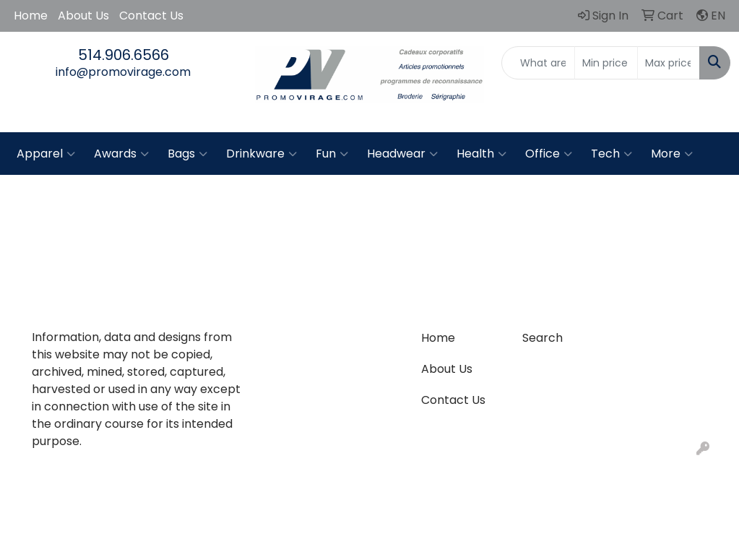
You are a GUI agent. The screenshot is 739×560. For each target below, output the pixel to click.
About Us (83, 16)
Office (549, 154)
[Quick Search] (538, 63)
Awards (121, 154)
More (672, 154)
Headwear (402, 154)
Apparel (46, 154)
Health (481, 154)
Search (543, 338)
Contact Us (151, 16)
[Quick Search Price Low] (606, 63)
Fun (332, 154)
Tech (611, 154)
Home (31, 16)
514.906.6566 (124, 55)
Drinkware (262, 154)
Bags (187, 154)
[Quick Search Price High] (669, 63)
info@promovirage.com (123, 72)
